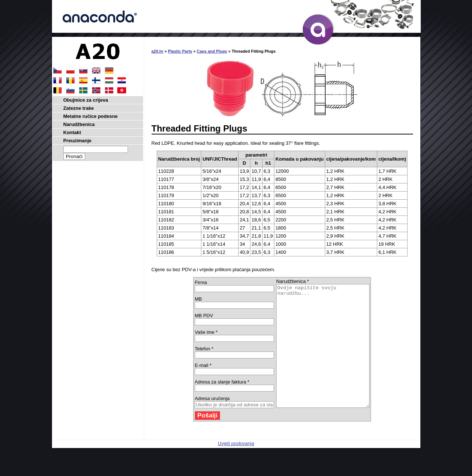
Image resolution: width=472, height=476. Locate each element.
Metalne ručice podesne (91, 116)
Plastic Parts (180, 51)
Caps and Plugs (212, 51)
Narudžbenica (79, 124)
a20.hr (157, 51)
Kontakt (72, 132)
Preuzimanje (78, 141)
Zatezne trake (79, 108)
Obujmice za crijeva (86, 100)
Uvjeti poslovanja (236, 468)
